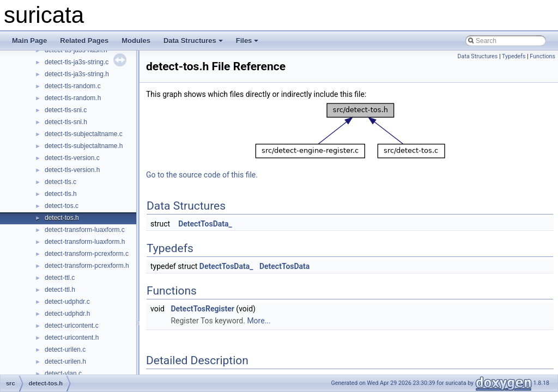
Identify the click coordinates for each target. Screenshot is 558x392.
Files (247, 41)
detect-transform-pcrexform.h (87, 266)
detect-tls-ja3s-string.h (77, 74)
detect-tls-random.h (73, 98)
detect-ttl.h (60, 290)
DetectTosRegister (202, 309)
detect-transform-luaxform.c (85, 230)
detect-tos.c (62, 206)
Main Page (29, 41)
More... (259, 321)
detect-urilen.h (65, 362)
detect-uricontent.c (72, 326)
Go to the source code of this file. (202, 175)
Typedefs (514, 56)
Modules (136, 41)
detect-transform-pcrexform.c (87, 254)
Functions (542, 56)
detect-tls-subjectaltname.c (84, 134)
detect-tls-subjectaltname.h (84, 146)
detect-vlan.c (63, 373)
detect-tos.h (62, 218)
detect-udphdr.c (67, 302)
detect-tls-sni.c (66, 110)
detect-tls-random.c (73, 86)
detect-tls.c (60, 182)
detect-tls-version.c (72, 158)
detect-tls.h (61, 194)
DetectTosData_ (205, 224)
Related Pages (84, 41)
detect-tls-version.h (72, 170)
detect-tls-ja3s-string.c (77, 62)
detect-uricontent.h (72, 338)
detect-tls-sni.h (66, 122)
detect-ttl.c (60, 278)
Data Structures (193, 41)
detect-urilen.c (65, 350)
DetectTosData (284, 266)
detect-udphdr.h (67, 314)
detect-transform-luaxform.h (85, 242)
